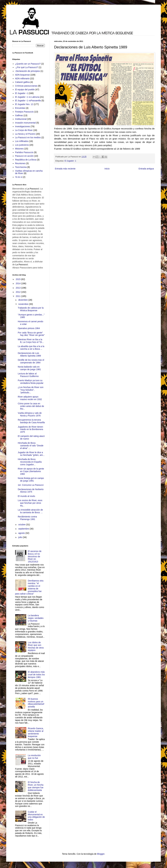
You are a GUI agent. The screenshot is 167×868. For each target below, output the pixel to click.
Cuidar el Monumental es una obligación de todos (36, 816)
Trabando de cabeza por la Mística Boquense (31, 309)
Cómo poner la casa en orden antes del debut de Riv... (31, 406)
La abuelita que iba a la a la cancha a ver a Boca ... (31, 348)
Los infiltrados (22, 141)
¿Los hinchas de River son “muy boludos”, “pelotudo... (31, 390)
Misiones (19, 149)
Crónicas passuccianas (26, 86)
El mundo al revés (26, 496)
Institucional (21, 119)
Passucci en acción (24, 156)
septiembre (24, 529)
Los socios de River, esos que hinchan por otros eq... (30, 503)
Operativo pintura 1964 (29, 328)
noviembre (24, 304)
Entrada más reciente (65, 169)
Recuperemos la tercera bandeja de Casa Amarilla (31, 421)
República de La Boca (26, 160)
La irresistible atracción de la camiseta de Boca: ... (30, 511)
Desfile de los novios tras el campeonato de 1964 (31, 361)
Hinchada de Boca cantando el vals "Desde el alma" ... (31, 446)
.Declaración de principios (28, 71)
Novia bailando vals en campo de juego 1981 (29, 368)
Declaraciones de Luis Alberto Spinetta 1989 (29, 354)
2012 (18, 292)
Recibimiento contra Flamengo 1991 (27, 518)
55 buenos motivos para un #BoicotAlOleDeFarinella (36, 703)
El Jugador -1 (70, 161)
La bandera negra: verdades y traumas (36, 618)
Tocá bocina (21, 167)
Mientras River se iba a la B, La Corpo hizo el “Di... (31, 341)
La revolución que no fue (34, 757)
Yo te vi (19, 177)
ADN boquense (22, 75)
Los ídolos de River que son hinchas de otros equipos (36, 646)
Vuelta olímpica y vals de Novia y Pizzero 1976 (30, 414)
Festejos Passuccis (24, 112)
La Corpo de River (24, 130)
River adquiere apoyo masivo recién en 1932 (30, 398)
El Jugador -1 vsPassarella (28, 101)
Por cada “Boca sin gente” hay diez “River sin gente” (31, 334)
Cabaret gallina (22, 82)
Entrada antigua (146, 169)
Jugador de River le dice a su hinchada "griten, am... (31, 454)
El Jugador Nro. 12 (24, 104)
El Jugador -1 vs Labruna (27, 97)
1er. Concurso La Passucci (31, 485)
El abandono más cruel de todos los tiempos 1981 (36, 675)
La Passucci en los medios (28, 137)
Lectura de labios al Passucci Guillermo (28, 375)
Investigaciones (23, 126)
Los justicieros (22, 145)
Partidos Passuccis (24, 152)
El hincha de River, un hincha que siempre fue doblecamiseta (36, 786)
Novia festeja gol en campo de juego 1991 (31, 479)
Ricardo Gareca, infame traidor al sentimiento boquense (36, 732)
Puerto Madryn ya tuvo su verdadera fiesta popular (31, 382)
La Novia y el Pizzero (25, 134)
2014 (18, 283)
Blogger (101, 854)
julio (20, 537)
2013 (18, 288)
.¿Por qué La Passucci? (27, 67)
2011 (18, 296)
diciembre (23, 300)
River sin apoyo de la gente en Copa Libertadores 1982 (31, 471)
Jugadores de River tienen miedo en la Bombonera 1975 (30, 429)
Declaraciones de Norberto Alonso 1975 (31, 491)
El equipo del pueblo (25, 90)
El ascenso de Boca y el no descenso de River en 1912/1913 (35, 556)
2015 (18, 279)
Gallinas (19, 115)
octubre (22, 525)
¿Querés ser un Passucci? (28, 64)
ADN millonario (22, 79)
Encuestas (20, 108)
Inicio (107, 169)
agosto (22, 533)
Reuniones (20, 163)
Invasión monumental (25, 123)
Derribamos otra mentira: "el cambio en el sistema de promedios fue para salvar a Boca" (29, 587)
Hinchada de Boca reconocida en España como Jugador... (30, 462)
